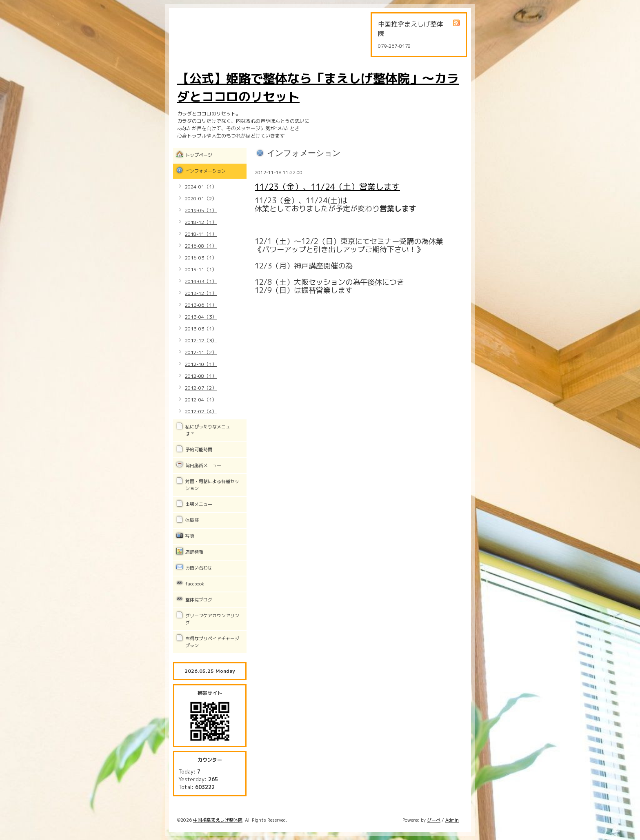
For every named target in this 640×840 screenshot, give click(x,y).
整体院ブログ (199, 600)
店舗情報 (194, 552)
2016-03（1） (201, 258)
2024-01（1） (201, 187)
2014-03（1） (201, 281)
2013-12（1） (201, 293)
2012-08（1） (201, 376)
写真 (190, 536)
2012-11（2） (201, 352)
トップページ (199, 155)
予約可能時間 (199, 450)
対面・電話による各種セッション (212, 485)
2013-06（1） (201, 305)
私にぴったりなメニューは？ (210, 430)
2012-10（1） (201, 364)
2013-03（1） (201, 329)
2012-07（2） (201, 388)
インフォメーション (206, 171)
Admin (452, 820)
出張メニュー (199, 504)
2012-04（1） (201, 400)
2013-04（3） (201, 317)
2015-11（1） (201, 269)
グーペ (434, 820)
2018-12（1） (201, 222)
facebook (195, 584)
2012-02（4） (201, 411)
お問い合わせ (199, 568)
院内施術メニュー (203, 465)
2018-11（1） (201, 234)
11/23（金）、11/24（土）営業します (327, 186)
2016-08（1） (201, 246)
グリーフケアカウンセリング (212, 619)
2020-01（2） (201, 198)
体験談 (192, 520)
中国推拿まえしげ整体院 (218, 820)
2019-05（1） (201, 210)
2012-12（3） (201, 340)
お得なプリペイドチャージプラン (212, 642)
